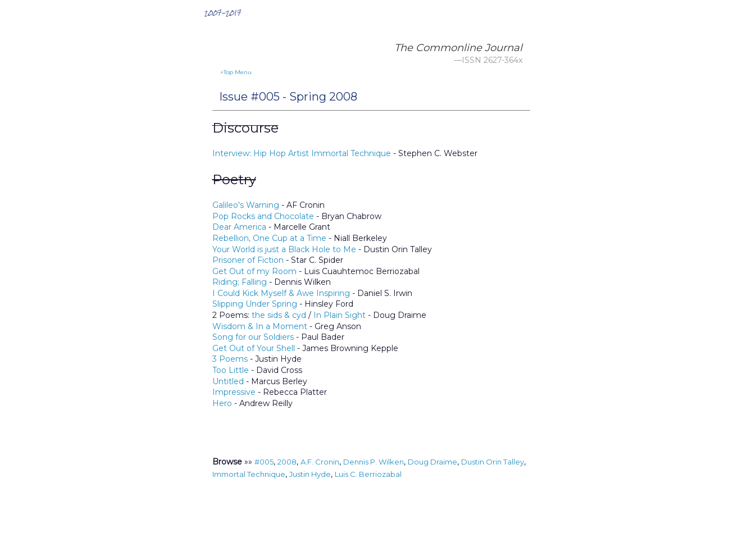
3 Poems (230, 359)
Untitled (228, 381)
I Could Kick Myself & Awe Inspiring (281, 293)
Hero (222, 403)
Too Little (231, 370)
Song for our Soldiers (253, 337)
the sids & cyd (279, 315)
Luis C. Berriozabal (368, 474)
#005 (264, 462)
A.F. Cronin (320, 462)
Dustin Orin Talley (493, 462)
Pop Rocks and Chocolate (263, 216)
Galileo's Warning (246, 205)
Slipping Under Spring (255, 304)
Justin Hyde (310, 474)
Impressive (234, 392)
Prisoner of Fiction (248, 260)
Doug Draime (433, 462)
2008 (287, 462)
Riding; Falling (240, 282)
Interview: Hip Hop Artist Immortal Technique (302, 153)
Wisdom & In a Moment (260, 326)
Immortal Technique (249, 474)
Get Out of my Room (254, 271)
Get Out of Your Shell (254, 348)
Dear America (239, 227)
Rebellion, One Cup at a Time (269, 238)
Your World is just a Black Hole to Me (284, 249)
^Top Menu (236, 72)
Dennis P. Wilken (374, 462)
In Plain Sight (340, 315)
